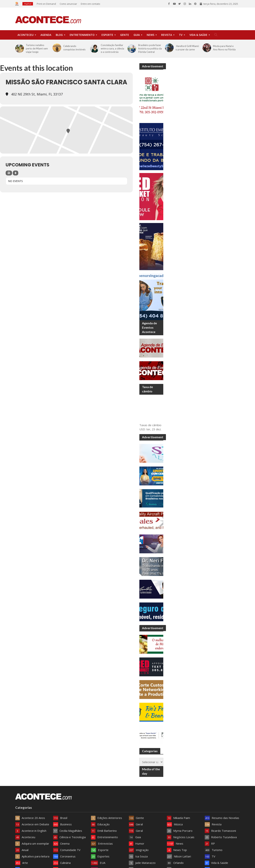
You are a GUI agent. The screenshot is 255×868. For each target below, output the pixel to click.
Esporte (107, 35)
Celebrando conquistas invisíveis (74, 48)
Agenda (46, 35)
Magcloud (28, 4)
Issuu (18, 4)
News (150, 35)
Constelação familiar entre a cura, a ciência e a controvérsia (112, 48)
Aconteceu (26, 35)
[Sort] (16, 173)
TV (181, 35)
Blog (59, 35)
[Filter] (9, 173)
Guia (137, 35)
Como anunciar (68, 4)
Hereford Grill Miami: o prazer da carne (187, 48)
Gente (125, 35)
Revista (167, 35)
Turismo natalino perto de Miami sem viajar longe (37, 48)
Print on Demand (46, 4)
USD (142, 429)
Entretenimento (82, 35)
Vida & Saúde (198, 35)
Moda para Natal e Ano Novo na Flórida (224, 48)
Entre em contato (90, 4)
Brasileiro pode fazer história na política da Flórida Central (150, 48)
